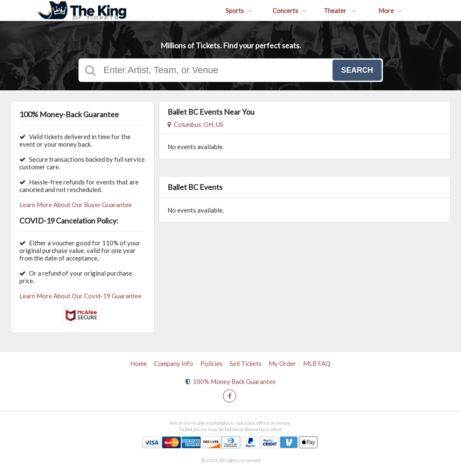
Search (357, 70)
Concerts (289, 11)
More (390, 11)
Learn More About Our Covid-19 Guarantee (80, 296)
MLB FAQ (317, 363)
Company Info (174, 363)
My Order (282, 363)
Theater (340, 11)
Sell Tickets (246, 363)
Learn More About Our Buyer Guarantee (76, 205)
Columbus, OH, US (195, 124)
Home (139, 363)
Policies (211, 363)
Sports (239, 11)
